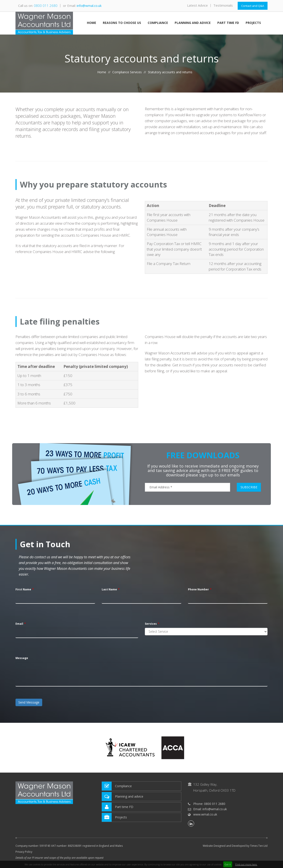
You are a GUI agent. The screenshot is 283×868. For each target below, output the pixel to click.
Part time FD (228, 23)
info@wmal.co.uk (89, 6)
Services (151, 624)
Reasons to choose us (122, 23)
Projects (253, 23)
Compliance (158, 23)
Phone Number (198, 589)
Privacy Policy (24, 852)
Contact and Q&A (253, 6)
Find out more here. (246, 864)
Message (22, 658)
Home (92, 23)
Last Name (109, 589)
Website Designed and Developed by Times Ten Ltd (235, 846)
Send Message (29, 702)
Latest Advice (197, 5)
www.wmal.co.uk (205, 814)
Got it (228, 864)
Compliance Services (127, 72)
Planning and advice (193, 23)
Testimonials (223, 5)
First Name (23, 589)
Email (19, 624)
